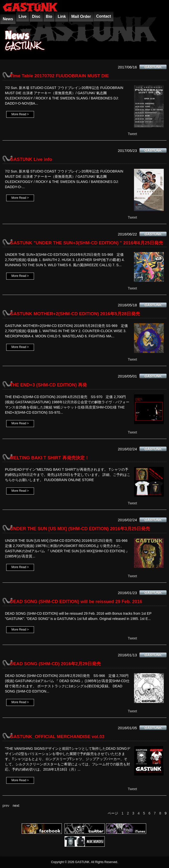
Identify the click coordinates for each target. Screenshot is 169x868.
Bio (49, 16)
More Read (19, 114)
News (8, 19)
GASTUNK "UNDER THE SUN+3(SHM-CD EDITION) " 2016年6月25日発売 (86, 243)
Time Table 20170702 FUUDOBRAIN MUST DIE (59, 76)
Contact (103, 16)
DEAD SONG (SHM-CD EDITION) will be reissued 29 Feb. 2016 (76, 602)
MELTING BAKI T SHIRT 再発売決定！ (50, 458)
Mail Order (81, 16)
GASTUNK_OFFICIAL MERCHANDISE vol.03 (57, 737)
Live (23, 16)
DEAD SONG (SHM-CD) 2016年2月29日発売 (55, 664)
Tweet (132, 134)
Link (62, 16)
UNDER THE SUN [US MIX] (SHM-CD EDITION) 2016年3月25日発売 (80, 529)
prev (6, 806)
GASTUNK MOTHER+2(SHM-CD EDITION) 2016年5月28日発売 (75, 314)
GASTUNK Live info (31, 159)
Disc (36, 16)
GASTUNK (153, 67)
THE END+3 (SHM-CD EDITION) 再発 (48, 385)
